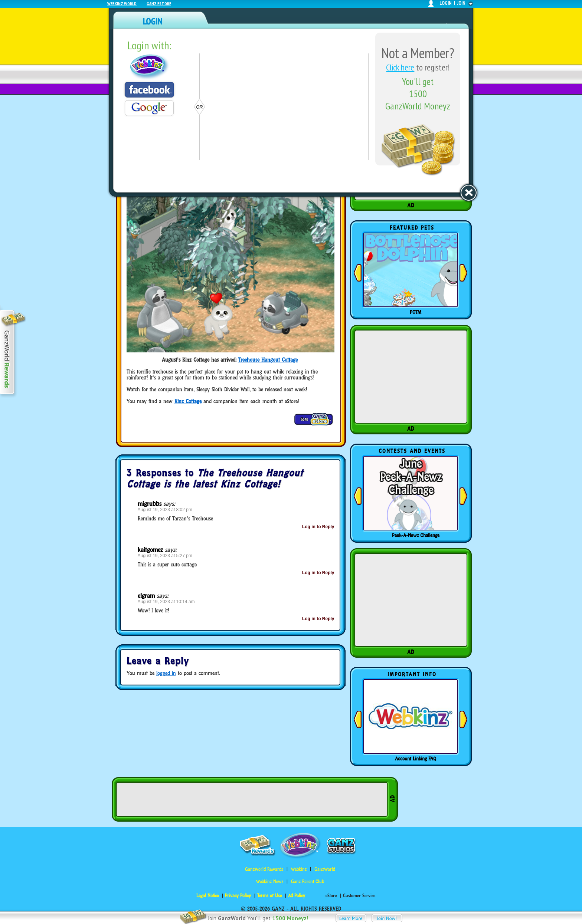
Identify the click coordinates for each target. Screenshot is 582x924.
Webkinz (299, 869)
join (461, 3)
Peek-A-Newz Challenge (416, 535)
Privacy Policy (238, 896)
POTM (416, 312)
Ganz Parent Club (308, 882)
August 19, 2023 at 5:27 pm (165, 556)
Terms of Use (269, 896)
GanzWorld (325, 869)
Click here (400, 67)
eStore (331, 896)
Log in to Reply (318, 527)
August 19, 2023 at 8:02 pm (165, 510)
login (446, 3)
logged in (166, 673)
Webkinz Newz (270, 882)
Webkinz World (122, 4)
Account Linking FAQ (416, 759)
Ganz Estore (159, 4)
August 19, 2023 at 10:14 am (166, 602)
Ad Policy (297, 896)
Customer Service (359, 896)
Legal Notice (207, 896)
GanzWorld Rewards (264, 869)
